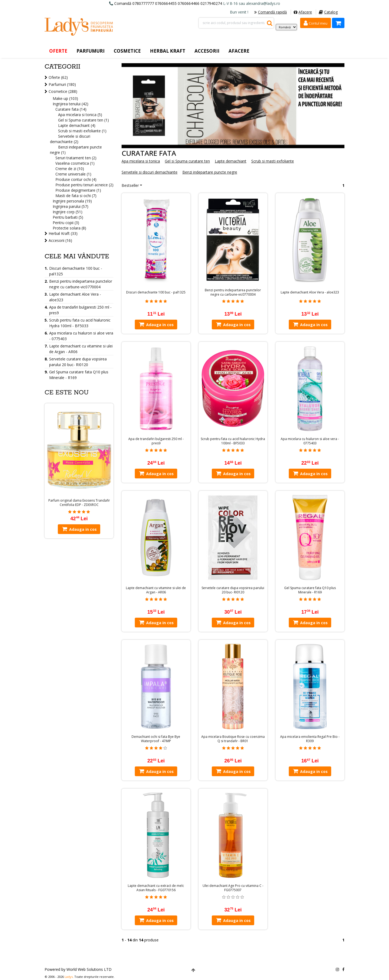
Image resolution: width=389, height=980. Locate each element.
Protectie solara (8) (69, 228)
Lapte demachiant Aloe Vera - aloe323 (310, 292)
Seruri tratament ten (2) (76, 158)
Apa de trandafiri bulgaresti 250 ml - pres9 (156, 441)
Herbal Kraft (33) (63, 233)
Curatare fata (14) (71, 109)
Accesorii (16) (60, 240)
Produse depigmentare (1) (78, 190)
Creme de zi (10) (70, 169)
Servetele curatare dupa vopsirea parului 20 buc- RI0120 (233, 590)
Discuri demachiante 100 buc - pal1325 (156, 292)
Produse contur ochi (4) (76, 179)
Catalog (328, 12)
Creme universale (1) (73, 174)
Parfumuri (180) (62, 84)
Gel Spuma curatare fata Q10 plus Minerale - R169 (310, 590)
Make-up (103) (65, 98)
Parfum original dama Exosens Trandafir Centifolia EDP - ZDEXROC (79, 503)
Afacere (303, 12)
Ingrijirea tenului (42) (71, 104)
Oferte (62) (58, 77)
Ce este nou (67, 393)
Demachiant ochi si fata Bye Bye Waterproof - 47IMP (156, 739)
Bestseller (130, 185)
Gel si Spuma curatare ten (187, 161)
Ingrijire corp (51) (68, 212)
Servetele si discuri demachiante (150, 172)
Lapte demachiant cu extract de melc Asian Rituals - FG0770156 (156, 888)
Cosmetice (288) (63, 91)
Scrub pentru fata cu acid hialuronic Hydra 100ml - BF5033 (233, 441)
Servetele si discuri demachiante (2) (70, 139)
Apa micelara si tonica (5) (80, 115)
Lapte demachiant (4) (77, 125)
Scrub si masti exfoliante (273, 161)
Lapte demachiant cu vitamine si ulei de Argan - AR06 (156, 590)
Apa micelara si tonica (141, 161)
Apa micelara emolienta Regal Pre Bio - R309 (310, 739)
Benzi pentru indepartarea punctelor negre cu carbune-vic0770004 (233, 292)
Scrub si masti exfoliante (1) (82, 131)
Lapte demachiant (231, 161)
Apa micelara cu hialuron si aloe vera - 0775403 (310, 441)
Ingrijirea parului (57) (71, 206)
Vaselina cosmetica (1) (75, 163)
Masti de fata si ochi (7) (76, 196)
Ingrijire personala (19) (72, 201)
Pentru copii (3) (66, 223)
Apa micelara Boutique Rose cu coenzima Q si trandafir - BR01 (233, 739)
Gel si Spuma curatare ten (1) (83, 120)
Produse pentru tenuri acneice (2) (84, 185)
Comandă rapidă (271, 12)
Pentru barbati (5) (68, 217)
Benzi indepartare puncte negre (210, 172)
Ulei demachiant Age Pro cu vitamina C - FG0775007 (233, 888)
